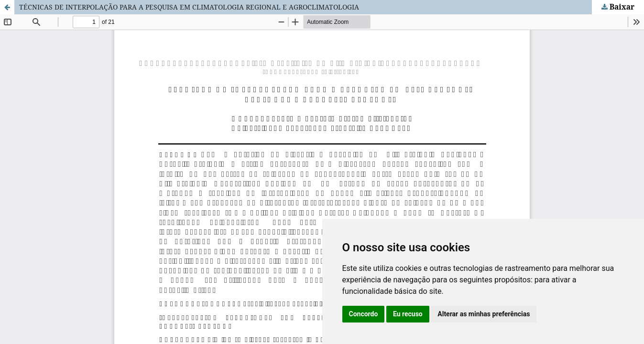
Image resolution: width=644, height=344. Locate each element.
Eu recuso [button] (408, 314)
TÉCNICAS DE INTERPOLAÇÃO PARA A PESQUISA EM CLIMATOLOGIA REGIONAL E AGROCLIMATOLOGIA (189, 7)
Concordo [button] (364, 314)
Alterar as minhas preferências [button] (484, 314)
